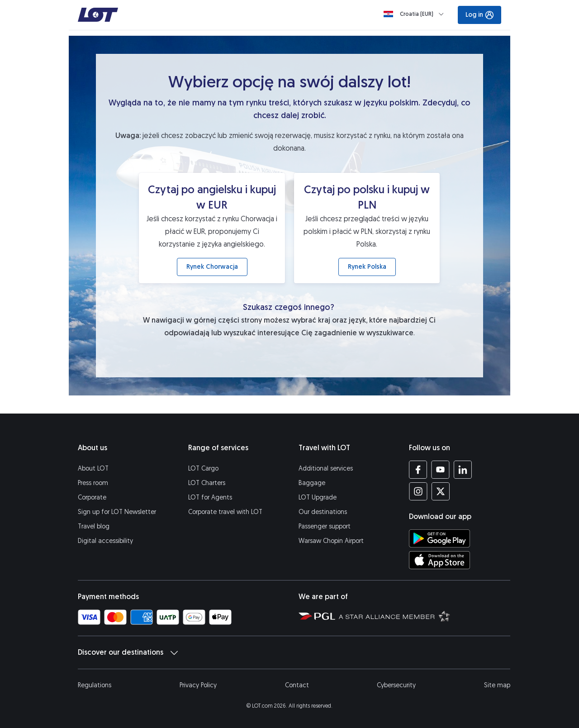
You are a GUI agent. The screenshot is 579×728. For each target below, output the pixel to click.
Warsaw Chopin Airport (331, 541)
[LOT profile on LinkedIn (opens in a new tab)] (463, 470)
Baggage (312, 483)
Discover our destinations (128, 652)
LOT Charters (207, 483)
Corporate (92, 497)
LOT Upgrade (318, 497)
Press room (93, 483)
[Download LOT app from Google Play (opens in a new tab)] (439, 538)
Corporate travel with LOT (225, 512)
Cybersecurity (396, 685)
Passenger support (325, 526)
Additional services (326, 469)
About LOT (93, 469)
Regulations (95, 685)
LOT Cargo (203, 469)
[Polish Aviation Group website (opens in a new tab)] (317, 616)
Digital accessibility (105, 541)
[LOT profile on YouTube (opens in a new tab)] (440, 470)
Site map (497, 685)
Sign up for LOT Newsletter (117, 512)
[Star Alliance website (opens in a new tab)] (394, 616)
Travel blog (94, 526)
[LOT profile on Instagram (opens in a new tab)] (418, 491)
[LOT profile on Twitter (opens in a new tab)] (440, 491)
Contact (297, 685)
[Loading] (415, 14)
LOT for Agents (210, 497)
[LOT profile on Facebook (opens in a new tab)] (418, 470)
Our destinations (323, 512)
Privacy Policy (198, 685)
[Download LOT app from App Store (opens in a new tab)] (439, 560)
